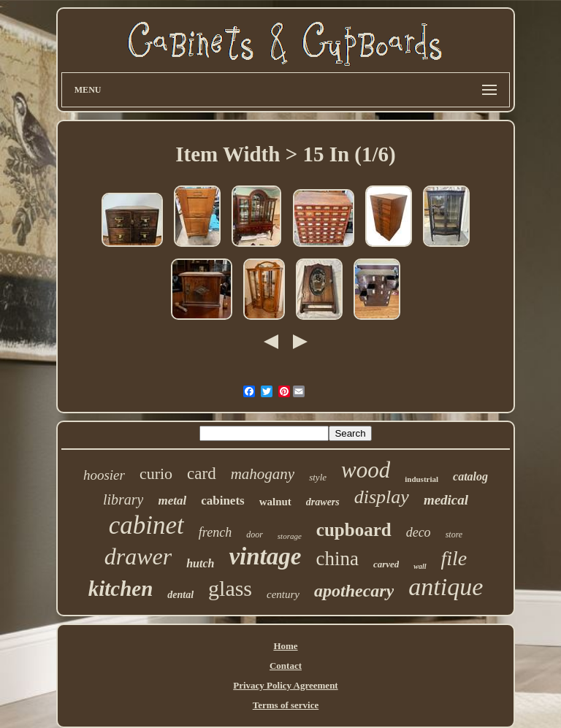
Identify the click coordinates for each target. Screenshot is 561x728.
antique (446, 587)
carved (386, 564)
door (255, 534)
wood (366, 470)
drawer (138, 556)
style (318, 477)
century (283, 594)
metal (172, 501)
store (454, 534)
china (337, 559)
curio (156, 474)
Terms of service (286, 705)
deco (419, 532)
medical (446, 500)
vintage (265, 556)
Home (285, 646)
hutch (200, 563)
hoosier (104, 475)
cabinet (146, 525)
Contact (286, 666)
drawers (323, 502)
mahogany (263, 474)
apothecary (354, 591)
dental (180, 595)
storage (290, 536)
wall (420, 566)
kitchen (121, 589)
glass (230, 588)
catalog (470, 476)
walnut (275, 502)
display (382, 497)
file (454, 558)
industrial (421, 479)
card (202, 474)
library (123, 499)
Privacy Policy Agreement (285, 685)
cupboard (354, 530)
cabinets (223, 501)
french (215, 532)
